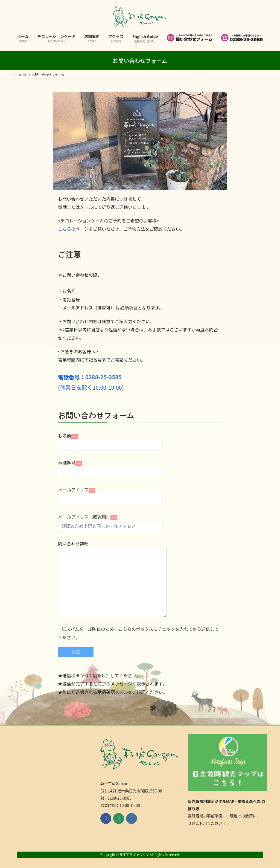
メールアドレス (110, 495)
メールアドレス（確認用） (110, 522)
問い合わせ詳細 (112, 579)
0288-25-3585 (103, 377)
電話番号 (110, 468)
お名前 (110, 441)
